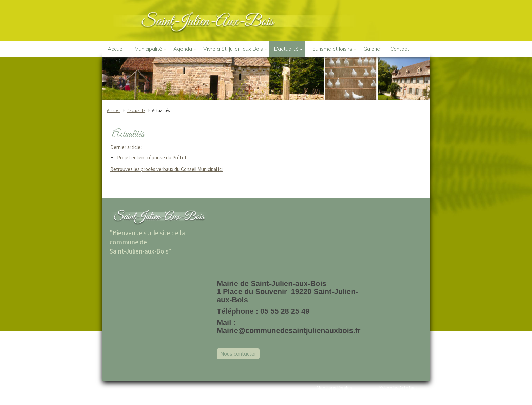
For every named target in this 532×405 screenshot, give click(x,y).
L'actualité (289, 49)
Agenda (185, 49)
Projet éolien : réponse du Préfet (152, 157)
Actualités (161, 110)
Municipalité (151, 49)
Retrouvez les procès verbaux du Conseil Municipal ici (166, 169)
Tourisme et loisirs (333, 49)
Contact (400, 49)
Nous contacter (238, 354)
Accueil (116, 49)
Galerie (372, 49)
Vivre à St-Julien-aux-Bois (235, 49)
